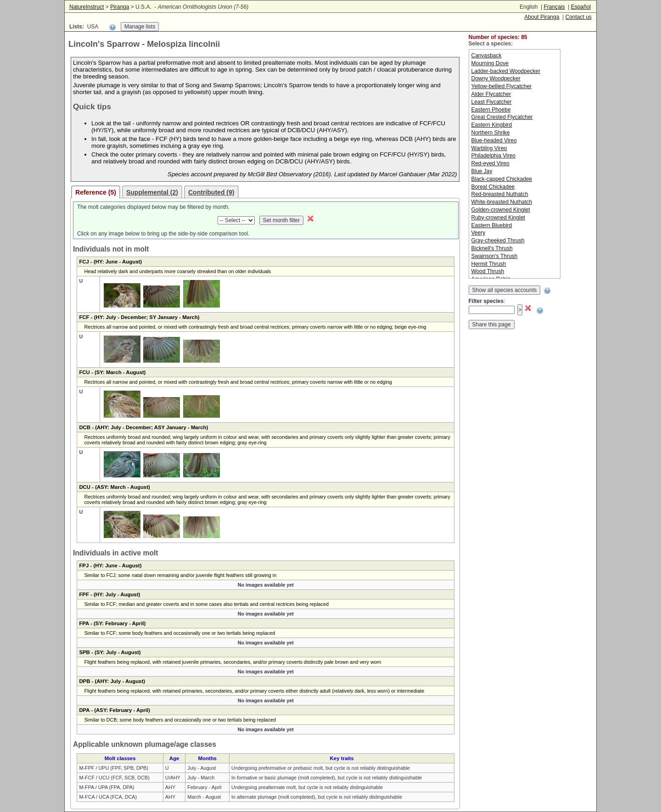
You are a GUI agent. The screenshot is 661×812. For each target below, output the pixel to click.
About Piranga (542, 17)
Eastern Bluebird (492, 225)
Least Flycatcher (492, 102)
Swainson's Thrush (495, 256)
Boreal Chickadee (493, 187)
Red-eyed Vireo (490, 163)
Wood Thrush (488, 271)
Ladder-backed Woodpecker (506, 71)
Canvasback (487, 56)
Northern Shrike (491, 133)
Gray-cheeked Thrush (498, 241)
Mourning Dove (490, 63)
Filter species (486, 301)
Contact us (578, 17)
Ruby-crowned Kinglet (498, 218)
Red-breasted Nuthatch (500, 194)
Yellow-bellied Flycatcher (502, 86)
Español (581, 7)
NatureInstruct (87, 7)
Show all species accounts (505, 290)
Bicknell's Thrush (492, 248)
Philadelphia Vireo (494, 156)
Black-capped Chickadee (502, 179)
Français (554, 7)
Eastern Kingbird (492, 125)
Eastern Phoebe (491, 110)
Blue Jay (482, 171)
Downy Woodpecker (496, 78)
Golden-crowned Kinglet (501, 210)
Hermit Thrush (489, 264)
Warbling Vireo (489, 148)
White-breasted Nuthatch (502, 202)
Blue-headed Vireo (494, 140)
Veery (479, 233)
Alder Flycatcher (491, 94)
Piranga (120, 7)
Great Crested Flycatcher (502, 117)
